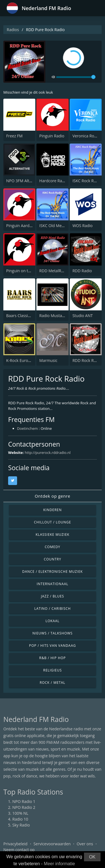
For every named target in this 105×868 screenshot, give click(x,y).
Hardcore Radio (53, 181)
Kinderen (53, 510)
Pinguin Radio (52, 136)
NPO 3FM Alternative (25, 181)
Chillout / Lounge (53, 522)
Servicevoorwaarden (52, 844)
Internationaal (53, 584)
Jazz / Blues (53, 596)
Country (52, 559)
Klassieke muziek (53, 535)
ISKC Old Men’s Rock (58, 226)
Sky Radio (21, 825)
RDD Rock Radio (87, 360)
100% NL (20, 813)
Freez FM (14, 136)
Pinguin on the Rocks (25, 271)
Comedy (53, 547)
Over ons (85, 844)
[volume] (76, 77)
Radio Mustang (53, 316)
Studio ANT (83, 316)
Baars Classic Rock (23, 316)
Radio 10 (20, 819)
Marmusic (48, 360)
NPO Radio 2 (24, 807)
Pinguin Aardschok (23, 226)
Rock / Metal (53, 683)
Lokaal (52, 621)
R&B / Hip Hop (53, 658)
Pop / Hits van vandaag (53, 646)
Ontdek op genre (53, 496)
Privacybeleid (15, 844)
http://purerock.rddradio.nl (48, 453)
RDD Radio (82, 271)
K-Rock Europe (19, 360)
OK (92, 857)
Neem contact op (19, 850)
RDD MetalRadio (54, 271)
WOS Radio (83, 226)
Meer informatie (60, 864)
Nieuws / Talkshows (53, 633)
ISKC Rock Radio (87, 181)
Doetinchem (27, 428)
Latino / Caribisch (52, 609)
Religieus (52, 670)
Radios (13, 30)
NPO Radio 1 (24, 801)
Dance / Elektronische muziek (52, 572)
